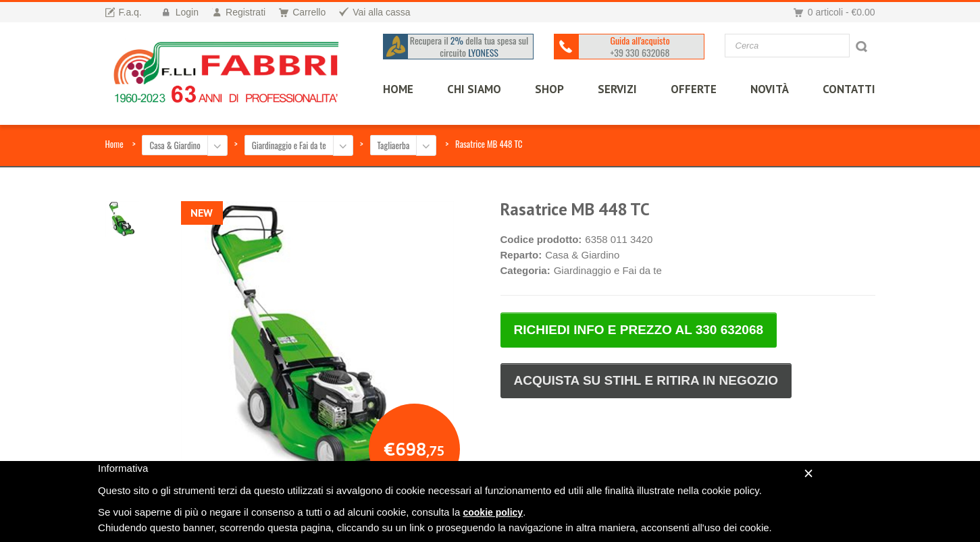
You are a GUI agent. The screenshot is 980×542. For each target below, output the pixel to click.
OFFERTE (690, 89)
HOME (394, 89)
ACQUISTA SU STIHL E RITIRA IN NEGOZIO (646, 380)
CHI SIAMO (470, 89)
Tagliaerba (394, 145)
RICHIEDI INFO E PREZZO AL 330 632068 (639, 330)
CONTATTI (845, 89)
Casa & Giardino (175, 145)
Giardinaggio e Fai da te (289, 145)
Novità (766, 89)
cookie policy (493, 512)
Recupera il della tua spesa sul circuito (466, 47)
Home (114, 144)
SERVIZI (613, 89)
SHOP (545, 89)
